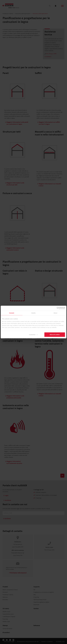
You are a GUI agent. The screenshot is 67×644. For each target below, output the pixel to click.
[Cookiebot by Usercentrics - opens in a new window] (58, 308)
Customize (33, 335)
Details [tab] (34, 313)
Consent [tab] (12, 313)
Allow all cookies (55, 335)
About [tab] (55, 313)
